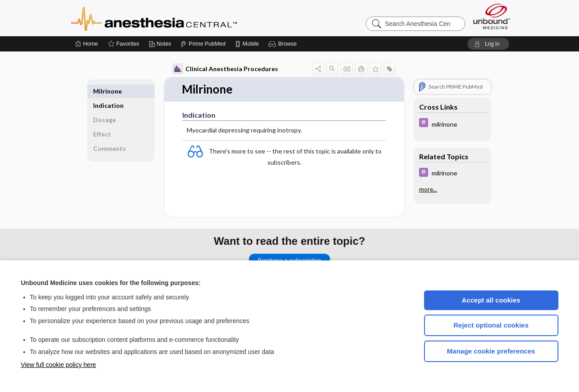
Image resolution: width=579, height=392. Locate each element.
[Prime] (203, 44)
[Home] (87, 44)
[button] (284, 44)
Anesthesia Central (182, 18)
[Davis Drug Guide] (452, 124)
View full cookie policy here (59, 365)
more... (428, 189)
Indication (108, 91)
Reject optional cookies (491, 325)
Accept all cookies (491, 300)
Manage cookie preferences (491, 351)
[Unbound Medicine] (492, 16)
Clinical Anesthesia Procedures (225, 69)
